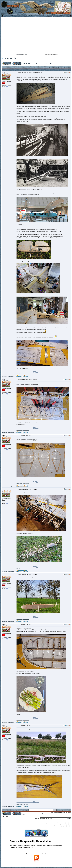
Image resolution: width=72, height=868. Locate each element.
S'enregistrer (35, 16)
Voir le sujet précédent (54, 67)
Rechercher (20, 16)
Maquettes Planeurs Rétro (47, 64)
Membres (30, 16)
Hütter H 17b (9, 58)
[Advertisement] (17, 35)
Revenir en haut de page (8, 376)
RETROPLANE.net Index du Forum (31, 64)
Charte (15, 16)
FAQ (11, 16)
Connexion (60, 16)
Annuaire (41, 16)
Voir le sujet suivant (65, 67)
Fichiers (25, 16)
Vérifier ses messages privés (50, 16)
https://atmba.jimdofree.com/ (23, 374)
